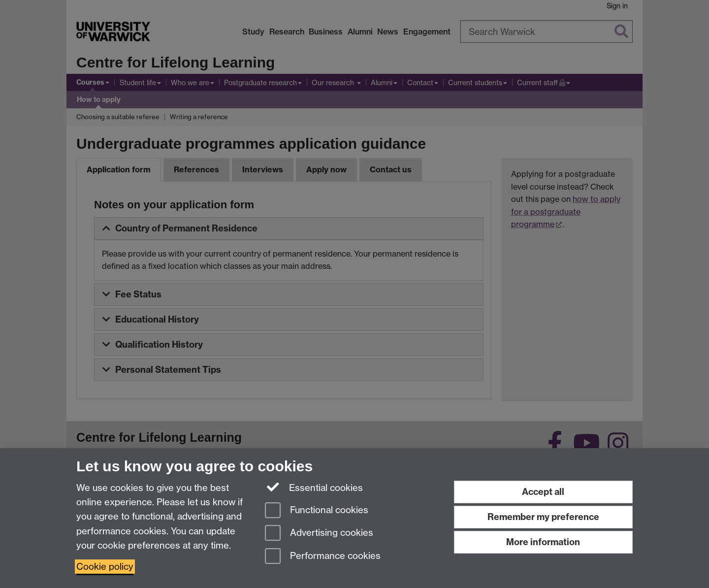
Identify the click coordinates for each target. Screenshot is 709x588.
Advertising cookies (319, 534)
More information (543, 542)
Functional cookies (317, 511)
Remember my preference (543, 517)
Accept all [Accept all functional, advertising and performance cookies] (543, 492)
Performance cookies (323, 557)
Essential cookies (314, 487)
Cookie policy (105, 567)
